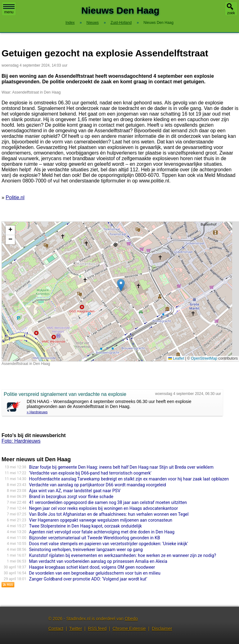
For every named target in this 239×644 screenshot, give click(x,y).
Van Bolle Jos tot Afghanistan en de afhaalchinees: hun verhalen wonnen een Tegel (109, 514)
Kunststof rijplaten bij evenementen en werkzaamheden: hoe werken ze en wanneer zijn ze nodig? (123, 555)
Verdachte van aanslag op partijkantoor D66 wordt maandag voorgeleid (98, 485)
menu (9, 9)
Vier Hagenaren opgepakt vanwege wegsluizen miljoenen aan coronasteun (101, 520)
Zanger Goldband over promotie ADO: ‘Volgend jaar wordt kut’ (88, 579)
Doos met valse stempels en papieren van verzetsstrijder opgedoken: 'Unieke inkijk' (109, 544)
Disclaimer (162, 629)
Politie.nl (15, 197)
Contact (56, 629)
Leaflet (176, 358)
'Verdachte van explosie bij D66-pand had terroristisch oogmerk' (90, 473)
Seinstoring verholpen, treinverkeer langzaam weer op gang (86, 550)
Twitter (76, 629)
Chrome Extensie (129, 629)
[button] (121, 285)
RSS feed (97, 629)
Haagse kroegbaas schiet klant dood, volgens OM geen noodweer (92, 567)
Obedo (131, 619)
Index (70, 23)
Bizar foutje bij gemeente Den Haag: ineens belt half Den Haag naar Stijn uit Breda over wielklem (121, 467)
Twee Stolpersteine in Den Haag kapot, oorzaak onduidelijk (86, 526)
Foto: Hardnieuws (21, 441)
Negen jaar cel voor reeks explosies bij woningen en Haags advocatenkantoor (104, 508)
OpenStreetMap (204, 358)
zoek (231, 13)
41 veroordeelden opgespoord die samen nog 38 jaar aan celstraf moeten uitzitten (108, 502)
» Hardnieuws (37, 412)
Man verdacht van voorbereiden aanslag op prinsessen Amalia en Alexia (98, 561)
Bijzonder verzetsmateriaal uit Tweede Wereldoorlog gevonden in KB (95, 538)
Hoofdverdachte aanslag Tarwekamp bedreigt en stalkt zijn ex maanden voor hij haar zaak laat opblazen (129, 479)
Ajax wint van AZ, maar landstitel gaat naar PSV (75, 491)
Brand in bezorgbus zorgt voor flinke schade (71, 497)
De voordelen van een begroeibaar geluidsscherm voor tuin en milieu (95, 573)
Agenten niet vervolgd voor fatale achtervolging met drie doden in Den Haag (102, 532)
